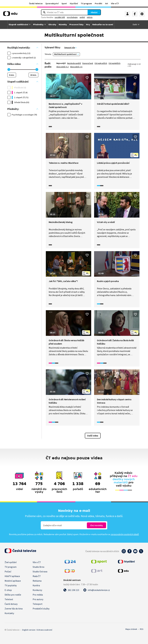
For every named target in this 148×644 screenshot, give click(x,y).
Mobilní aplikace (13, 581)
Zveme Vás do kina (14, 609)
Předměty (38, 25)
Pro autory (38, 599)
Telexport (38, 604)
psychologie (72, 17)
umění (82, 17)
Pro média (38, 595)
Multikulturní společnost (65, 54)
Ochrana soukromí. (44, 630)
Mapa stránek (131, 629)
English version (29, 630)
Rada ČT (37, 576)
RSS (142, 629)
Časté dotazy (11, 604)
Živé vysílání (11, 562)
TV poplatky (11, 585)
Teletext (9, 599)
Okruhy (52, 25)
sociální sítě (60, 17)
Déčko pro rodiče (13, 595)
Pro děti (98, 3)
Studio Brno (39, 567)
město (90, 17)
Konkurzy (37, 590)
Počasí (8, 571)
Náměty (63, 25)
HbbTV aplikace (12, 576)
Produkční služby (41, 609)
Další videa (93, 436)
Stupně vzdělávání (18, 25)
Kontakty (9, 613)
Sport (64, 3)
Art (107, 3)
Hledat (94, 12)
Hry (88, 25)
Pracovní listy (76, 25)
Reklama (37, 581)
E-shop (8, 590)
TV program (86, 3)
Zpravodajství (52, 3)
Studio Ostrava (40, 571)
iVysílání (74, 3)
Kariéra (36, 585)
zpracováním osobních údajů (125, 534)
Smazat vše (70, 47)
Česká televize (36, 3)
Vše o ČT (115, 3)
